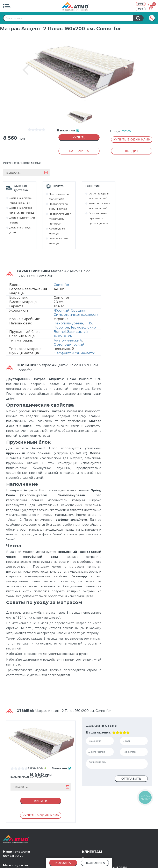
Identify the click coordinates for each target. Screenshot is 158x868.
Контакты (89, 854)
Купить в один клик (132, 140)
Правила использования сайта (105, 850)
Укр (141, 9)
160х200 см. (63, 328)
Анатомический (68, 333)
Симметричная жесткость (76, 307)
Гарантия (89, 841)
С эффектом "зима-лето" (74, 345)
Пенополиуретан (69, 315)
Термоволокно (83, 320)
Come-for (62, 277)
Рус (141, 4)
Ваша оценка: (97, 725)
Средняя (79, 303)
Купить (79, 138)
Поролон (61, 320)
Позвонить (95, 863)
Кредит (88, 845)
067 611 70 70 (13, 838)
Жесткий (62, 303)
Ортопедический (69, 337)
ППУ (89, 315)
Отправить (131, 771)
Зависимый (78, 324)
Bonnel (60, 324)
